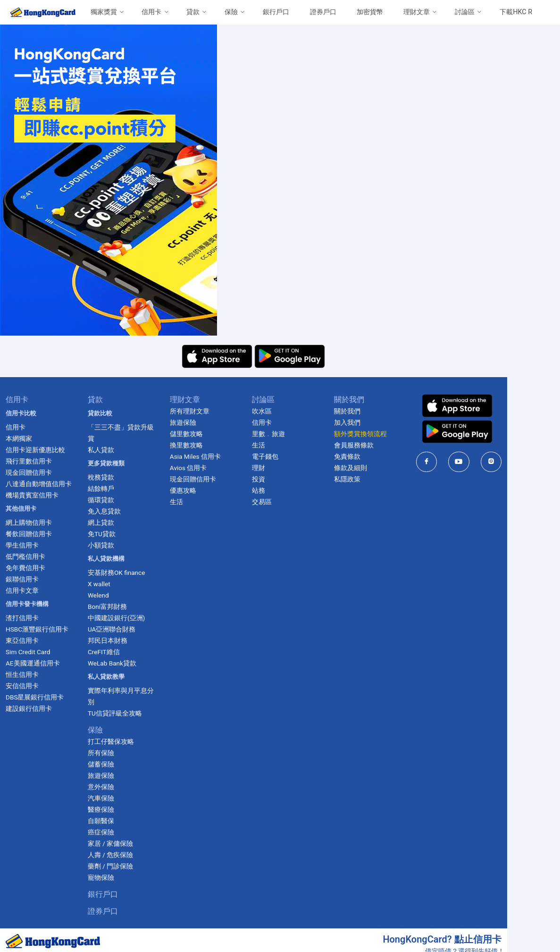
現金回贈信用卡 (32, 472)
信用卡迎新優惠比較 (38, 450)
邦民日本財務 (120, 629)
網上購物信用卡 (32, 522)
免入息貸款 (117, 500)
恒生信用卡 (25, 674)
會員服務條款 (394, 445)
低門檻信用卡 (28, 556)
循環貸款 (113, 489)
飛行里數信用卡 (32, 461)
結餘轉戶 (113, 477)
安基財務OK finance (129, 561)
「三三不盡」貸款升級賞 (136, 427)
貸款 (193, 12)
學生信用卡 (25, 545)
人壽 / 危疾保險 (123, 832)
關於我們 (388, 411)
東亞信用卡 (25, 640)
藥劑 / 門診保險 (123, 843)
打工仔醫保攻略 (123, 719)
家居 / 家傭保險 (123, 821)
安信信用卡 (25, 686)
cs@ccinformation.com (517, 942)
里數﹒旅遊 (300, 434)
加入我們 (388, 422)
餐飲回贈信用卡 (32, 534)
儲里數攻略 (208, 434)
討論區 (465, 12)
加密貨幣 (370, 12)
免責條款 (388, 456)
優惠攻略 (205, 490)
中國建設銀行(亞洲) (129, 607)
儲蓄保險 (113, 741)
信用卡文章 (25, 590)
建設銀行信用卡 (32, 708)
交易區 (293, 502)
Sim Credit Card (31, 652)
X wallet (111, 573)
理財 (290, 468)
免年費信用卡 (28, 568)
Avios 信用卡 (210, 468)
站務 (290, 490)
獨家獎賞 (104, 12)
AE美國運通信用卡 (36, 663)
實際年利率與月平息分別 (136, 679)
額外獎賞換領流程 (401, 434)
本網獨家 (22, 438)
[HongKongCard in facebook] (477, 462)
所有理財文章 (211, 411)
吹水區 (293, 411)
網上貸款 (113, 511)
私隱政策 (388, 479)
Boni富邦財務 (120, 595)
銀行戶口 (276, 12)
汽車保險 (113, 775)
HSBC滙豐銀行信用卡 (40, 629)
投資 (290, 479)
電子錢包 (296, 456)
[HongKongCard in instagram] (542, 462)
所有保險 (113, 730)
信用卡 (151, 12)
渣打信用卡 (25, 618)
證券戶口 (323, 12)
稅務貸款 (113, 466)
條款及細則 (391, 468)
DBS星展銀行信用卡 (38, 697)
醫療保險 (113, 787)
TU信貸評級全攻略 (127, 691)
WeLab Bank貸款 (124, 652)
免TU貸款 (114, 522)
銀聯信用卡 (25, 579)
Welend (111, 584)
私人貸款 (113, 438)
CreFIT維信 (116, 640)
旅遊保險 (113, 753)
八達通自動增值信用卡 (42, 484)
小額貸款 (113, 534)
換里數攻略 (208, 445)
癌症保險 (113, 809)
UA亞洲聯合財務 (124, 618)
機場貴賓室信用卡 (35, 495)
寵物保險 (113, 855)
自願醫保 (113, 798)
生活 (198, 502)
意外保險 (113, 764)
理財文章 (417, 12)
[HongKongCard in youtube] (509, 462)
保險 (231, 12)
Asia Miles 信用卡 (217, 456)
